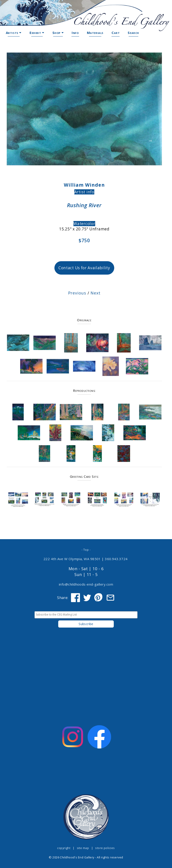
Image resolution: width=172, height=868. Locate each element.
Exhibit (37, 33)
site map (83, 848)
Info (75, 33)
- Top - (86, 550)
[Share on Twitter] (87, 598)
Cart (116, 33)
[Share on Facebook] (75, 598)
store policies (105, 848)
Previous (77, 293)
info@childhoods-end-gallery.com (86, 584)
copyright (64, 848)
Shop (58, 33)
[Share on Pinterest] (99, 598)
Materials (95, 33)
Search (133, 33)
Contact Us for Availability (84, 268)
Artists (14, 33)
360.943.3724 (116, 559)
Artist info (84, 192)
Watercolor (84, 224)
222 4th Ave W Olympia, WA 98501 (72, 559)
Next (96, 293)
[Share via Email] (110, 598)
